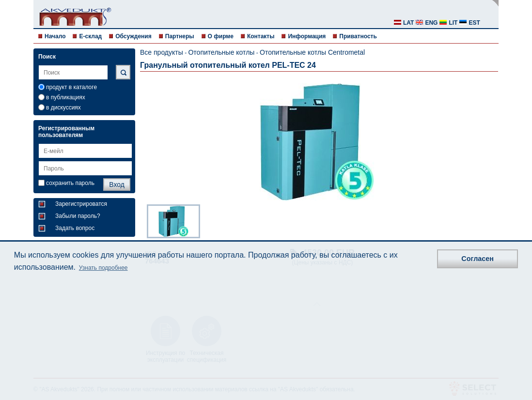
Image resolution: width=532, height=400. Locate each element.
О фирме (221, 36)
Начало (55, 36)
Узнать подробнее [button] (103, 268)
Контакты (261, 36)
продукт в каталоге (71, 87)
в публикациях (66, 97)
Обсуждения (133, 36)
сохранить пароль (70, 183)
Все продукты (162, 52)
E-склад (90, 36)
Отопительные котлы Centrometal (312, 52)
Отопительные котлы (221, 52)
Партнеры (180, 36)
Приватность (358, 36)
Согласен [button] (477, 259)
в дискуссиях (63, 108)
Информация (307, 36)
